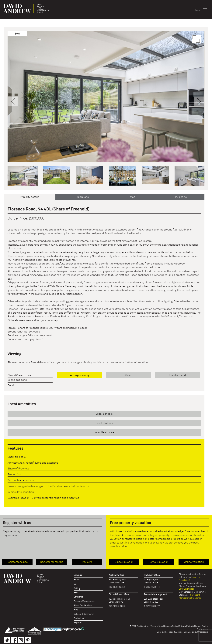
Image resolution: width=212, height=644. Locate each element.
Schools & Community (84, 614)
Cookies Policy (171, 626)
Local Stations (104, 423)
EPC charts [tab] (180, 197)
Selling (77, 588)
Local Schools (104, 414)
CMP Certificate (186, 589)
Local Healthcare (104, 432)
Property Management (84, 601)
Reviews (87, 562)
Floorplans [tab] (82, 197)
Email (11, 386)
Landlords (78, 597)
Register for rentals (52, 562)
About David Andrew (83, 605)
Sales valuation (124, 562)
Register (78, 623)
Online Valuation (194, 562)
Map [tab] (133, 197)
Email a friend (177, 375)
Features (15, 448)
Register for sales (17, 562)
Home (77, 580)
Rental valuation (159, 562)
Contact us (79, 618)
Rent (76, 593)
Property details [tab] (30, 197)
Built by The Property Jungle (170, 632)
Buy (75, 584)
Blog (76, 610)
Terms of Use (157, 626)
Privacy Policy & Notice (190, 626)
